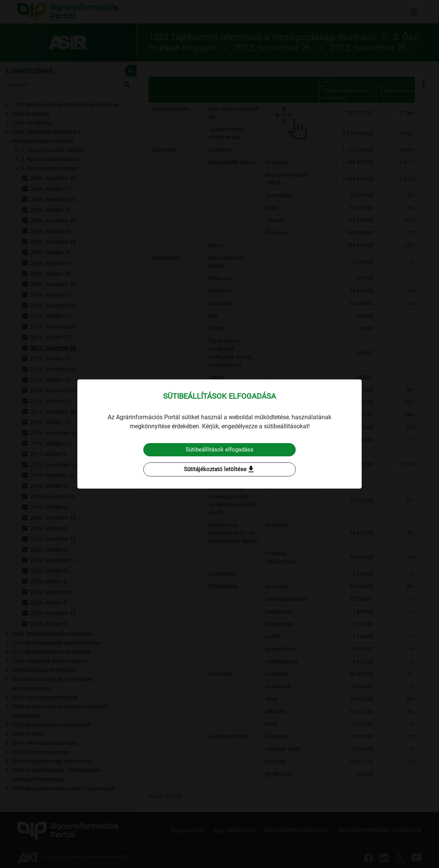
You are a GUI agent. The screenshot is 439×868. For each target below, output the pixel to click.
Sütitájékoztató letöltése (219, 470)
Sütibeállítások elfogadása (220, 449)
